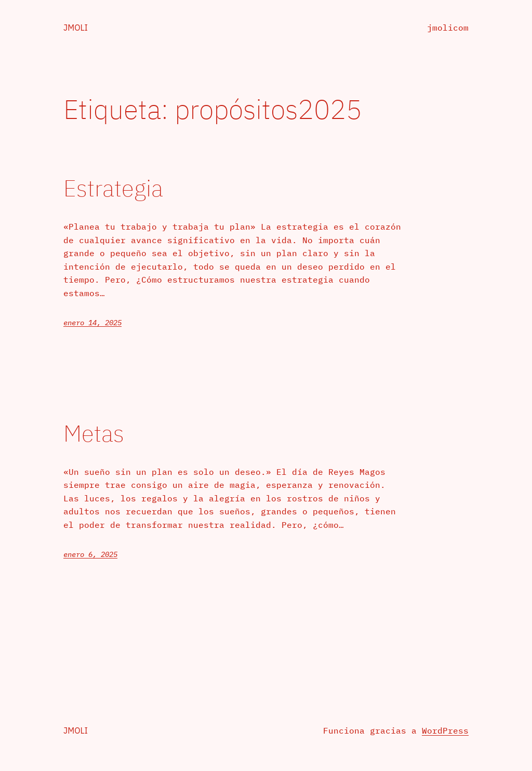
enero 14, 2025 (92, 323)
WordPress (445, 730)
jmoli (76, 28)
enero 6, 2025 (90, 554)
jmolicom (448, 28)
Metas (94, 434)
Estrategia (113, 188)
